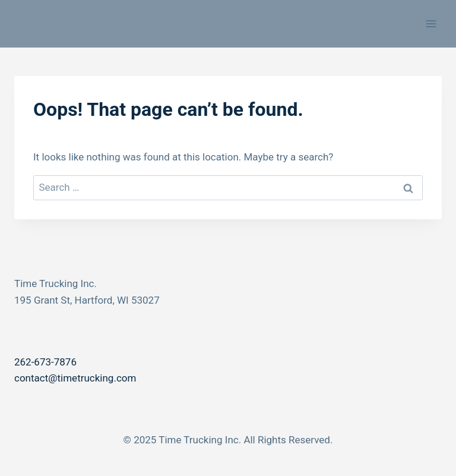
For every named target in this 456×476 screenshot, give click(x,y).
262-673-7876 (45, 362)
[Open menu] (431, 23)
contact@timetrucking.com (75, 378)
